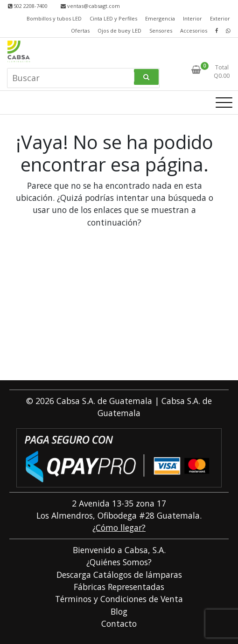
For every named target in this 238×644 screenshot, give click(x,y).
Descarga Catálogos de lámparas (119, 575)
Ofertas (80, 31)
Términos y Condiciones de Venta (119, 599)
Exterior (220, 18)
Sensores (161, 31)
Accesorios (194, 31)
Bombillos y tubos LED (54, 18)
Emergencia (160, 18)
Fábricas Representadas (119, 587)
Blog (119, 611)
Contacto (119, 623)
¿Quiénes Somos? (119, 562)
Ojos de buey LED (119, 31)
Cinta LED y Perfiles (113, 18)
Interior (192, 18)
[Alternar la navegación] (224, 103)
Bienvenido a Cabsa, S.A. (119, 550)
